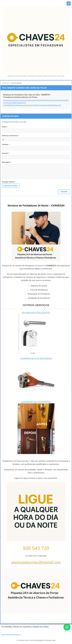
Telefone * (6, 144)
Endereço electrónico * (10, 136)
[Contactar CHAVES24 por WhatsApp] (67, 630)
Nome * (5, 127)
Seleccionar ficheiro (11, 186)
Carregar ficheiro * (9, 182)
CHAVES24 (5, 83)
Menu (69, 3)
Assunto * (6, 153)
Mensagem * (7, 162)
